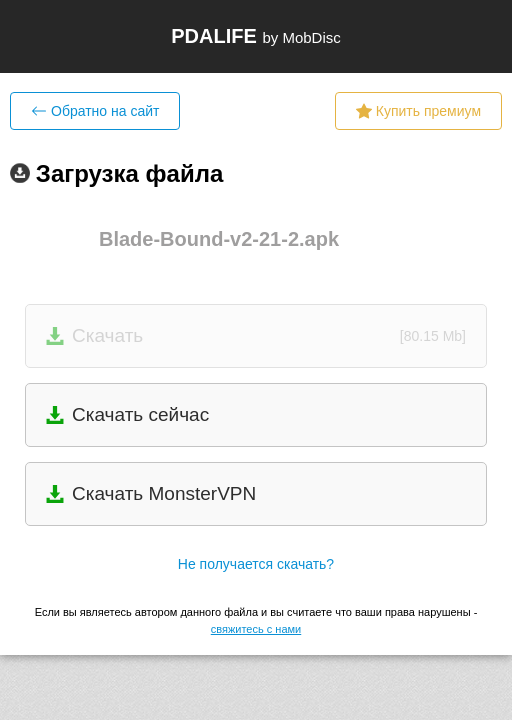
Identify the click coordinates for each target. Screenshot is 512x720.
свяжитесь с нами (256, 629)
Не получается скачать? (256, 564)
